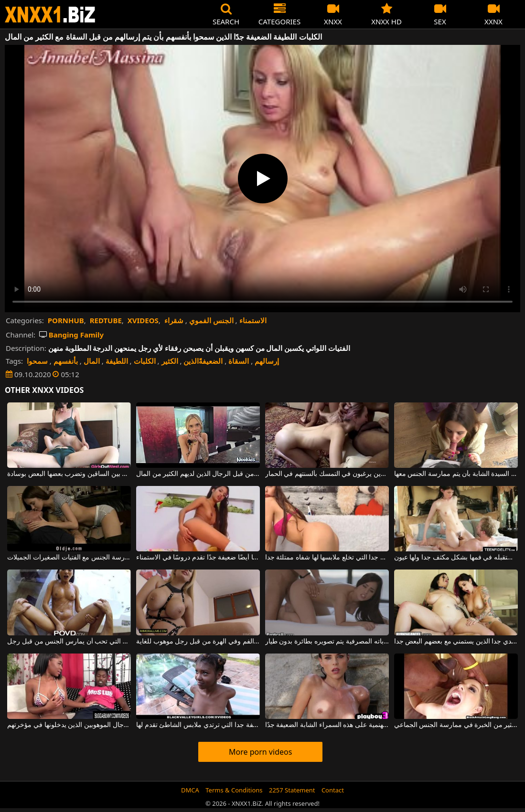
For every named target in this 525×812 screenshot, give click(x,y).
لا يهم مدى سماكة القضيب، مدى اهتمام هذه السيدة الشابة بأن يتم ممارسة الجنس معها (456, 474)
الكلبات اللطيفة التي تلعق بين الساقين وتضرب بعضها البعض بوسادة (69, 474)
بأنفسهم (66, 361)
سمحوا (37, 361)
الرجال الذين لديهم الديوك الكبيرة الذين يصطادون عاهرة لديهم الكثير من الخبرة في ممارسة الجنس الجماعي (456, 725)
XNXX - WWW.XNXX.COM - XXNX (50, 15)
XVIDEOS (143, 320)
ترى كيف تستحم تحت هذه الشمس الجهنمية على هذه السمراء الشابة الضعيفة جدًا (327, 725)
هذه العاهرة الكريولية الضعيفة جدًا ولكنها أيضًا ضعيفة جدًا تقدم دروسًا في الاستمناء (198, 558)
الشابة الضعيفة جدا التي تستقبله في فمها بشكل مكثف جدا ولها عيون (456, 558)
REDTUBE (106, 320)
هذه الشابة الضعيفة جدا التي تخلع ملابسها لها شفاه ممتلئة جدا (327, 558)
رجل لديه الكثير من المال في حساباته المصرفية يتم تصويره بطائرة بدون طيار (327, 642)
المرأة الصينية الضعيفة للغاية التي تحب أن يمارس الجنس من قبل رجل (69, 642)
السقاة (239, 361)
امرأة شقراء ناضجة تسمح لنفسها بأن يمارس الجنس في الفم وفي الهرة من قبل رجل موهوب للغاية (198, 642)
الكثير (170, 361)
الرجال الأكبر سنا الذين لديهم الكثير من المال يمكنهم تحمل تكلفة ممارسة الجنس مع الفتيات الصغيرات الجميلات (69, 558)
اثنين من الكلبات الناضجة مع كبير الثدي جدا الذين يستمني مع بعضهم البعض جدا (456, 642)
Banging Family (71, 335)
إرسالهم (267, 361)
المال (92, 361)
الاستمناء (253, 320)
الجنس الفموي (211, 320)
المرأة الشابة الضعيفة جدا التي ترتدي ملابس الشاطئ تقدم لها (198, 725)
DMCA (190, 790)
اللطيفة (117, 361)
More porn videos (260, 752)
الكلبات (145, 361)
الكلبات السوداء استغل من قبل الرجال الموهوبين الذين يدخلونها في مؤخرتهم (69, 725)
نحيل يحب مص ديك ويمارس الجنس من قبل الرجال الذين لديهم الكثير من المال (198, 474)
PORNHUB (66, 320)
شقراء (174, 320)
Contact (333, 790)
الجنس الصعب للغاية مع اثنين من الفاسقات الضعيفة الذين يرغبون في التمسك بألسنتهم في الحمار (327, 474)
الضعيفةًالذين (203, 361)
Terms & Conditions (234, 790)
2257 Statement (292, 790)
